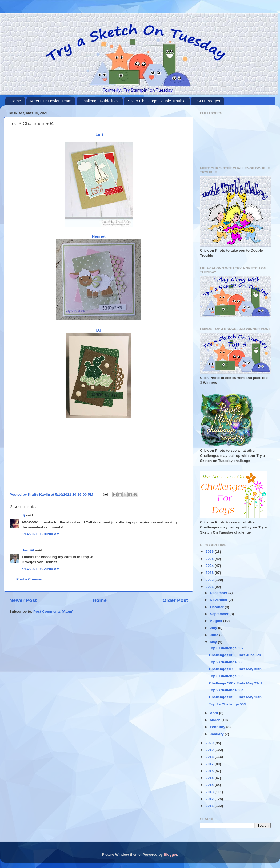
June (215, 635)
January (217, 734)
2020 (210, 743)
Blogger (170, 855)
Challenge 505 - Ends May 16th (235, 697)
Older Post (175, 600)
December (219, 593)
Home (16, 101)
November (219, 600)
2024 (210, 566)
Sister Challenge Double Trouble (157, 101)
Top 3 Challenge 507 (226, 648)
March (216, 720)
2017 (210, 764)
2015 (210, 778)
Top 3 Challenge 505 (226, 676)
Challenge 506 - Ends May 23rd (235, 683)
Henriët (28, 550)
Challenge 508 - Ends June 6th (235, 655)
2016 (210, 771)
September (220, 614)
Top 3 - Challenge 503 (227, 704)
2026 (210, 552)
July (214, 628)
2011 (210, 806)
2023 (210, 573)
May (214, 642)
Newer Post (23, 600)
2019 (210, 750)
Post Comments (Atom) (53, 611)
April (215, 713)
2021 (210, 587)
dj (23, 515)
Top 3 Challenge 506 (226, 662)
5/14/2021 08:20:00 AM (41, 569)
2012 (210, 799)
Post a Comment (31, 579)
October (217, 607)
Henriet (99, 236)
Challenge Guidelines (100, 101)
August (217, 621)
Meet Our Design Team (51, 101)
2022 (210, 580)
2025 (210, 559)
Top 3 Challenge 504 (226, 690)
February (218, 727)
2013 (210, 792)
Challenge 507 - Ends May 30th (235, 669)
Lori (99, 135)
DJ (99, 330)
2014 (210, 785)
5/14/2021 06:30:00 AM (41, 534)
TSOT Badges (207, 101)
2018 (210, 757)
